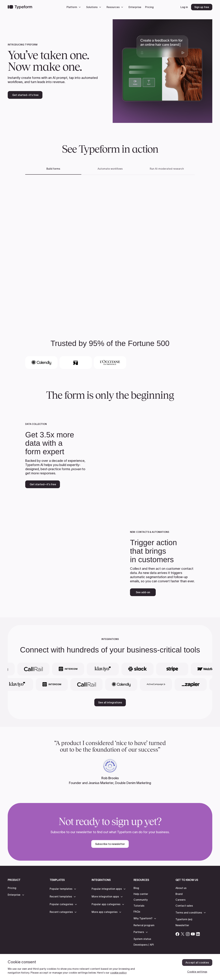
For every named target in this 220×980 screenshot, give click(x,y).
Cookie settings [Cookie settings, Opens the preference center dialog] (197, 972)
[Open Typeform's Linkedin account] (198, 934)
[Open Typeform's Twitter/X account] (183, 934)
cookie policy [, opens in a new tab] (118, 973)
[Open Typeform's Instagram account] (188, 934)
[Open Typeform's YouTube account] (193, 934)
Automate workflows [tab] (110, 169)
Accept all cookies (197, 962)
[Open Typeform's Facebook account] (177, 934)
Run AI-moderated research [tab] (167, 169)
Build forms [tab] (53, 169)
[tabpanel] (110, 248)
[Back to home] (20, 7)
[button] (74, 7)
